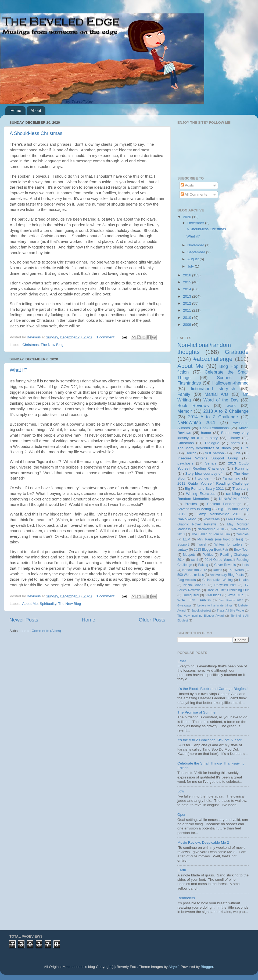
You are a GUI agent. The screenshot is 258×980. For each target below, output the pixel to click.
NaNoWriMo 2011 (196, 422)
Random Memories (193, 499)
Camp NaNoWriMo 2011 (219, 514)
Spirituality (48, 604)
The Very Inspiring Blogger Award (200, 616)
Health (244, 580)
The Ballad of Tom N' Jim (211, 534)
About (36, 110)
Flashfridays (189, 383)
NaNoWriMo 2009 (234, 499)
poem (235, 443)
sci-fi (195, 560)
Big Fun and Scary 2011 (204, 489)
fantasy (183, 550)
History (234, 438)
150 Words (236, 570)
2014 (188, 289)
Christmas (31, 345)
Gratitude (237, 352)
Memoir (185, 411)
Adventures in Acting (194, 509)
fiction (183, 372)
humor (206, 433)
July (191, 266)
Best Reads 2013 (231, 600)
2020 (188, 217)
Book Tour (241, 550)
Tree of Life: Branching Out (228, 590)
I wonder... (204, 478)
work (231, 405)
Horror (191, 453)
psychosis (185, 463)
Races (217, 570)
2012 (188, 303)
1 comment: (106, 337)
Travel (202, 544)
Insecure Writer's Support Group (208, 458)
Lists (245, 565)
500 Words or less (191, 575)
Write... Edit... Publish (194, 600)
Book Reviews (193, 405)
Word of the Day (221, 400)
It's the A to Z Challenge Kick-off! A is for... (211, 740)
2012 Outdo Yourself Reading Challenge (213, 483)
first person (215, 453)
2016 (188, 275)
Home (16, 110)
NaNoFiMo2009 (195, 585)
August (193, 259)
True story (241, 489)
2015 (188, 282)
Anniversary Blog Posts (227, 575)
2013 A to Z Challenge (226, 411)
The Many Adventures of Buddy (204, 448)
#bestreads (212, 519)
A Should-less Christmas (36, 133)
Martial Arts (216, 394)
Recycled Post (225, 585)
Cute (245, 448)
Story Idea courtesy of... (205, 473)
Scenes (224, 378)
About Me (30, 604)
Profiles (191, 504)
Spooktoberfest (201, 610)
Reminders (186, 898)
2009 (188, 325)
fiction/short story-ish (213, 389)
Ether (182, 661)
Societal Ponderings (224, 504)
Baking (203, 565)
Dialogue (212, 443)
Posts (187, 185)
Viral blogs (213, 595)
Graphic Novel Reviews (197, 524)
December (196, 223)
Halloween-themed (230, 383)
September (197, 252)
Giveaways (184, 605)
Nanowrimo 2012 (195, 570)
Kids (237, 453)
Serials (211, 463)
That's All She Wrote (230, 610)
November (196, 245)
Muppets (189, 555)
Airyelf (174, 967)
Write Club (235, 595)
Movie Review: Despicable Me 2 (203, 842)
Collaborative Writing (218, 580)
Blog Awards (187, 580)
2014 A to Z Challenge (213, 417)
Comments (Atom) (46, 631)
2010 (188, 318)
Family (184, 394)
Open (182, 815)
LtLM (187, 539)
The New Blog (52, 345)
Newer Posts (24, 620)
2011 (188, 310)
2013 (188, 296)
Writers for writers (228, 544)
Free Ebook (235, 519)
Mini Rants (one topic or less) (220, 539)
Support (183, 544)
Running (242, 468)
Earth (182, 870)
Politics (208, 555)
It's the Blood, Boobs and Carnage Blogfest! (213, 689)
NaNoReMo (187, 519)
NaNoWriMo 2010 (211, 529)
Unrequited (191, 595)
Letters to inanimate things (215, 605)
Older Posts (152, 620)
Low (181, 791)
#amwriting (232, 478)
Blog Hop (229, 366)
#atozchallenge (213, 359)
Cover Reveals (225, 565)
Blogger (207, 967)
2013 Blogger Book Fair (211, 550)
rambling (233, 494)
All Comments (194, 194)
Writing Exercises (200, 494)
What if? (19, 370)
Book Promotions (214, 428)
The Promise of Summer (197, 712)
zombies (243, 534)
